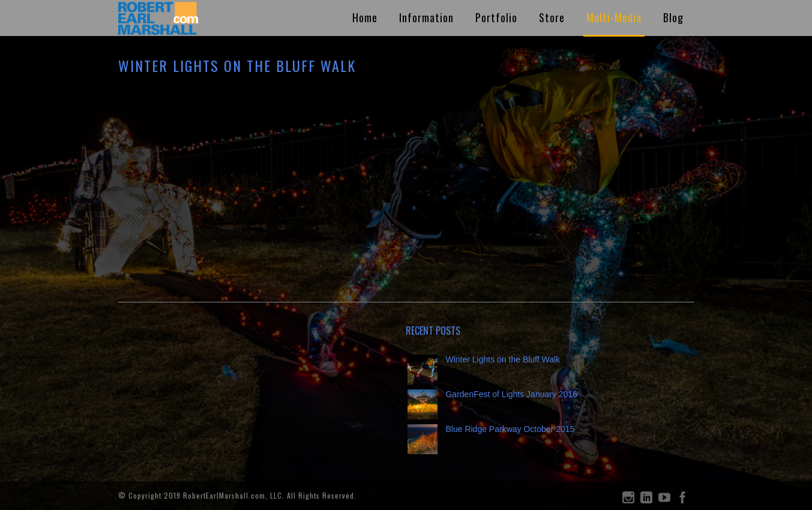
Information (426, 17)
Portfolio (496, 17)
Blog (673, 17)
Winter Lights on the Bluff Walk (503, 359)
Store (552, 17)
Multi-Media (614, 17)
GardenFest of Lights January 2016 (511, 394)
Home (365, 17)
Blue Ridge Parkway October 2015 (510, 429)
